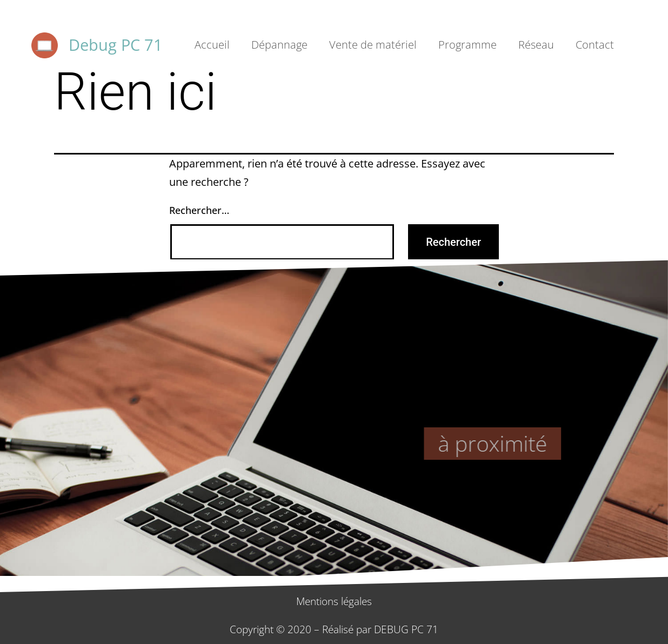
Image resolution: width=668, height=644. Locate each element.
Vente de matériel (373, 45)
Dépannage (279, 45)
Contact (595, 45)
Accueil (212, 45)
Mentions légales (334, 601)
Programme (467, 45)
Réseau (536, 45)
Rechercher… (199, 210)
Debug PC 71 (116, 45)
